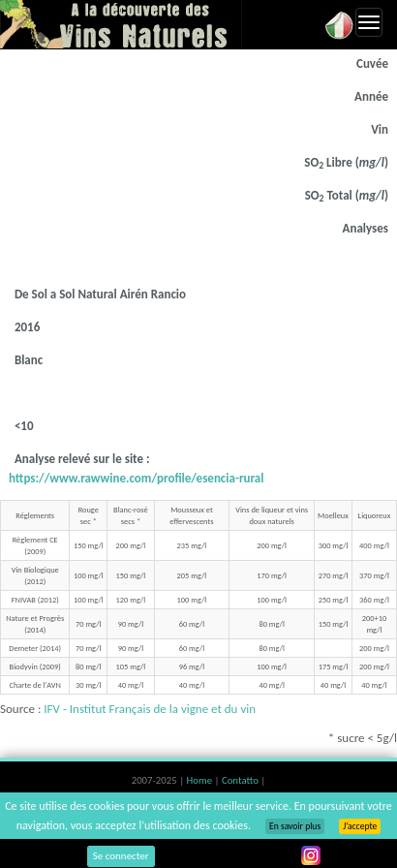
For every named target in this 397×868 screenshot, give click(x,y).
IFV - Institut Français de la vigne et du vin (150, 709)
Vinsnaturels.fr (121, 24)
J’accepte (360, 826)
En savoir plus (295, 826)
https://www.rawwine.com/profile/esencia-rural (136, 478)
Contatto (241, 780)
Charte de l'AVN (34, 685)
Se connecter (121, 856)
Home (201, 780)
